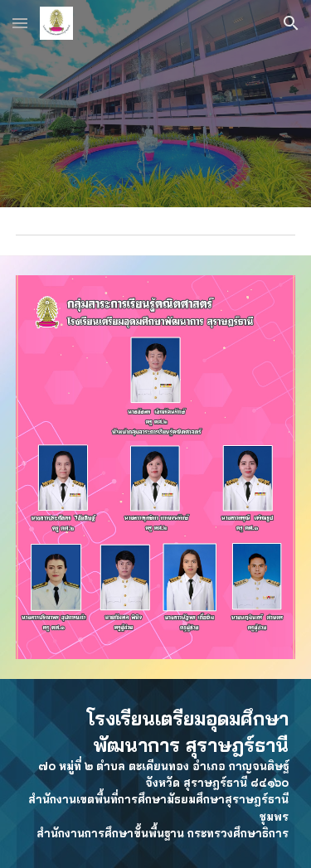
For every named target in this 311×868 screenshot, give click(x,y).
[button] (20, 23)
